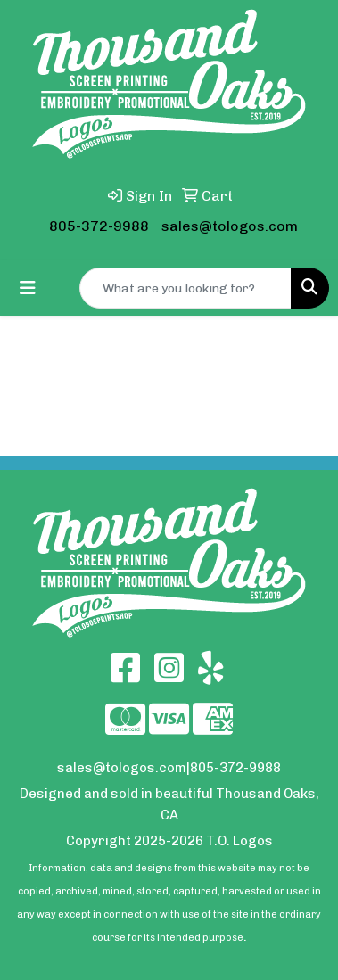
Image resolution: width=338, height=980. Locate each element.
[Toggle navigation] (28, 288)
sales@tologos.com (230, 226)
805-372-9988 (99, 226)
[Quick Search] (185, 288)
